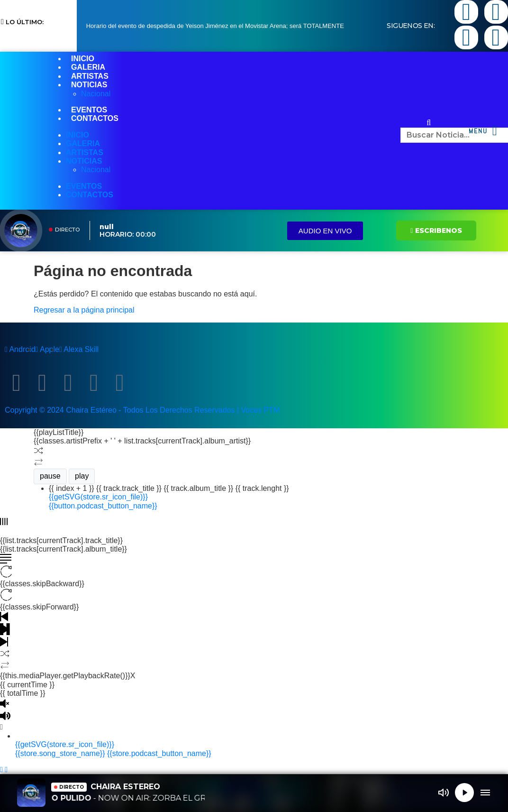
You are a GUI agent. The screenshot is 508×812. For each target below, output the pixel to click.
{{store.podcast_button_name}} (159, 753)
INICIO (83, 59)
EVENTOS (89, 110)
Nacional (96, 93)
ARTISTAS (90, 76)
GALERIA (88, 67)
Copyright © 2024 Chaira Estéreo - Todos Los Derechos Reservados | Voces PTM (142, 410)
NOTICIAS (89, 85)
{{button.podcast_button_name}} (103, 506)
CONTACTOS (95, 118)
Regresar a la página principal (84, 310)
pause (50, 476)
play (82, 476)
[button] (429, 123)
